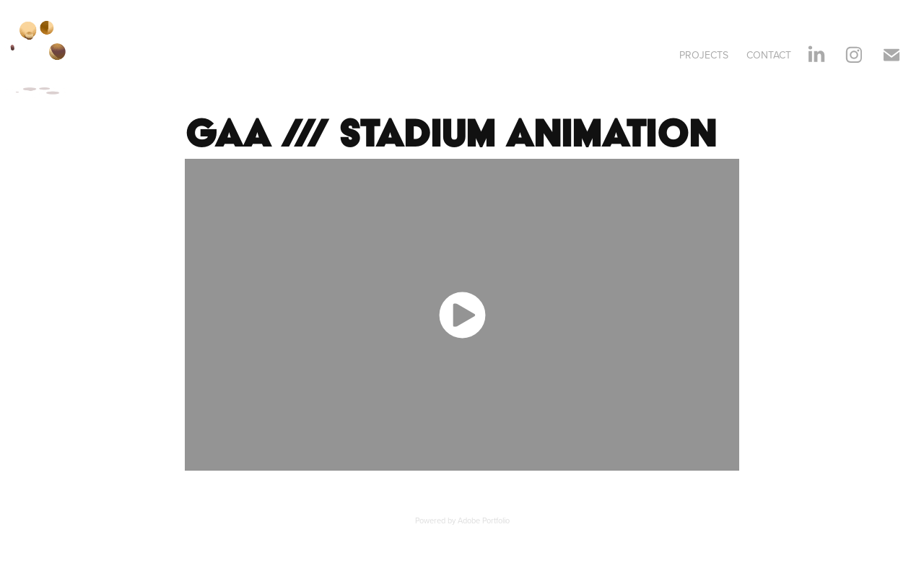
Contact (769, 55)
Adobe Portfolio (484, 520)
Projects (704, 55)
